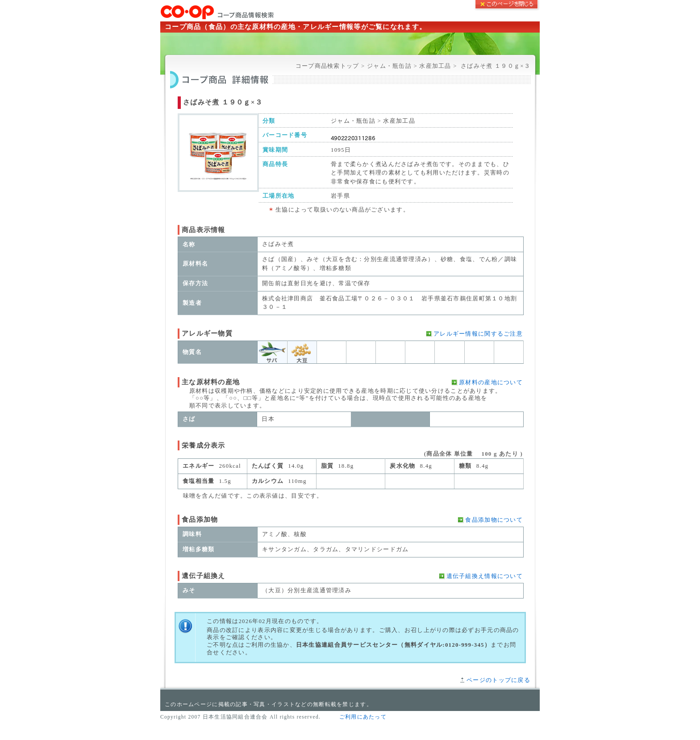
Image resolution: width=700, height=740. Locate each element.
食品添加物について (494, 520)
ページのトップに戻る (498, 680)
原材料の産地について (491, 382)
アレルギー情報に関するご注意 (478, 334)
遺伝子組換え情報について (485, 576)
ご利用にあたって (363, 717)
